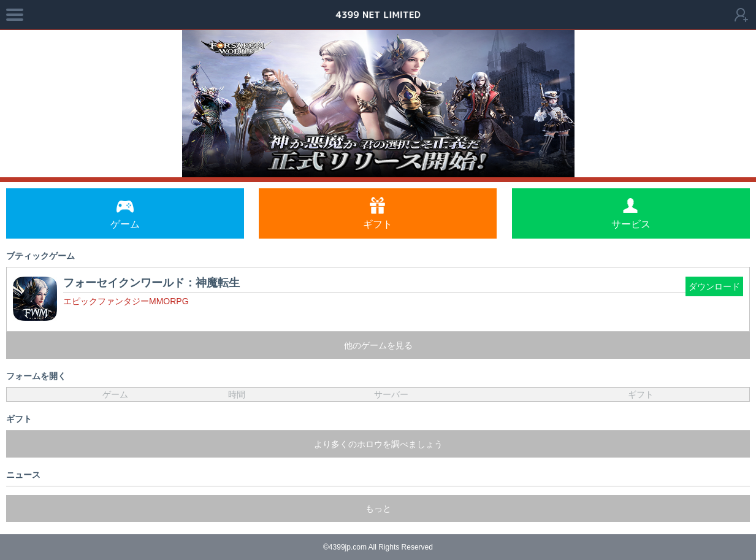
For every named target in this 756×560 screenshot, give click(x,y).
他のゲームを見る (378, 345)
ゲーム (125, 213)
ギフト (378, 213)
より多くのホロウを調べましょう (378, 444)
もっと (378, 508)
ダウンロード (714, 286)
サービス (631, 213)
